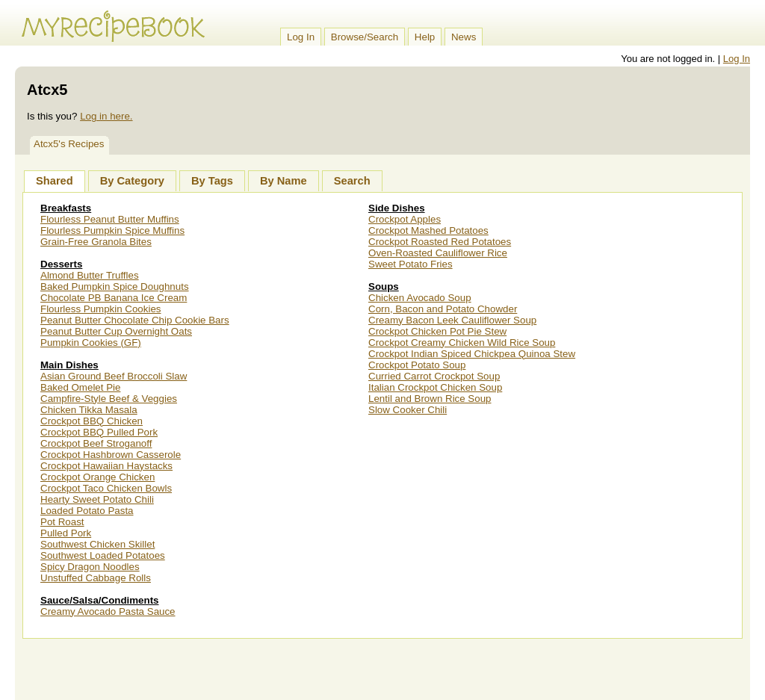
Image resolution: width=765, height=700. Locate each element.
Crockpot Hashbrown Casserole (111, 455)
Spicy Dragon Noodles (90, 567)
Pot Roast (62, 522)
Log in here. (106, 116)
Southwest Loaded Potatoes (103, 555)
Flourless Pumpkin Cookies (100, 309)
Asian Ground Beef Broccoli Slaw (114, 376)
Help (425, 37)
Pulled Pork (66, 533)
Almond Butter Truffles (90, 275)
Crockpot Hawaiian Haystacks (106, 466)
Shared (55, 181)
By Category (132, 181)
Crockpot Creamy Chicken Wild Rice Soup (462, 343)
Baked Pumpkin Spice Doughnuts (115, 286)
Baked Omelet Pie (80, 387)
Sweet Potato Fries (411, 264)
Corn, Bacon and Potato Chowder (443, 309)
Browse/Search (365, 37)
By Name (284, 181)
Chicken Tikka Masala (89, 410)
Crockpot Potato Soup (417, 365)
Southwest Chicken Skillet (97, 544)
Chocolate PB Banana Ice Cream (114, 298)
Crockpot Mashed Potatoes (428, 230)
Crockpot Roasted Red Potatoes (440, 242)
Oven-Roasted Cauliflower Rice (438, 253)
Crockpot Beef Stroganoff (96, 443)
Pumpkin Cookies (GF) (91, 343)
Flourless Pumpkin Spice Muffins (112, 230)
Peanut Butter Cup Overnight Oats (116, 331)
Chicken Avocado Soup (420, 298)
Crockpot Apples (405, 219)
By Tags (212, 181)
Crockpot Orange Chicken (97, 477)
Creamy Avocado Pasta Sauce (108, 611)
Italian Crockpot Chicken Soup (435, 387)
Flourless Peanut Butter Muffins (110, 219)
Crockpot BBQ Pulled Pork (99, 432)
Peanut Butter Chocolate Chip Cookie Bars (135, 320)
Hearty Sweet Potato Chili (97, 499)
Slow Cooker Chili (408, 410)
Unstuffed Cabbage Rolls (96, 578)
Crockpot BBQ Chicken (92, 421)
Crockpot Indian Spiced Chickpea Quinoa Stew (472, 354)
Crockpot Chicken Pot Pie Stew (437, 331)
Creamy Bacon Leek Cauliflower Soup (452, 320)
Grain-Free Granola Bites (96, 242)
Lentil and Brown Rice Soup (430, 399)
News (464, 37)
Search (352, 181)
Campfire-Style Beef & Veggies (109, 399)
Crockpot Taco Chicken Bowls (106, 488)
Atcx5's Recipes (69, 144)
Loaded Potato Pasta (87, 511)
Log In (301, 37)
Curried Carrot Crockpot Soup (434, 376)
